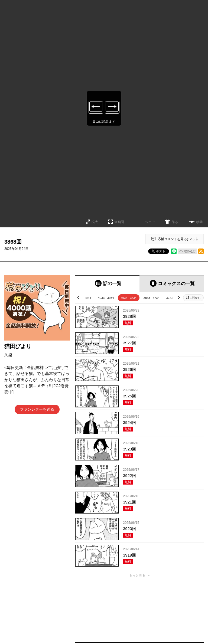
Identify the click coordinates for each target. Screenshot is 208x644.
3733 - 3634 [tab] (174, 298)
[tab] (107, 284)
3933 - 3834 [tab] (129, 298)
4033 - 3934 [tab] (106, 298)
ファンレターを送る (37, 409)
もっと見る (137, 576)
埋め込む (190, 251)
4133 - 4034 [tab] (83, 298)
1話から (195, 298)
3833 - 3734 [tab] (152, 298)
